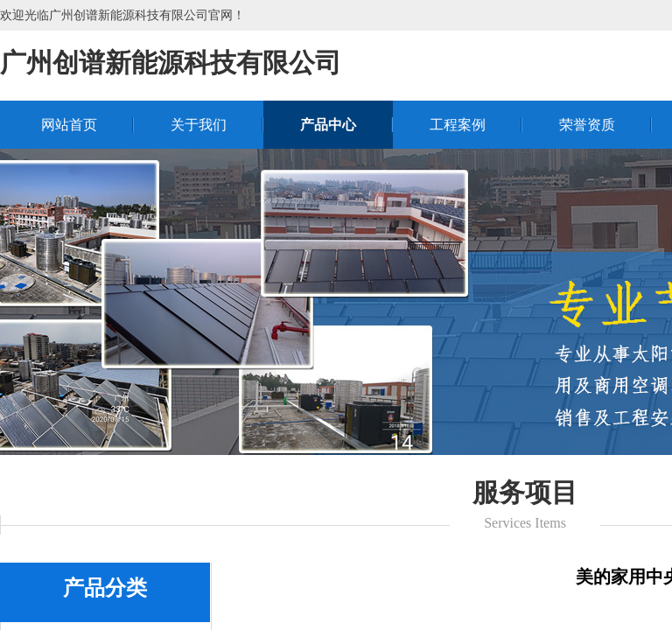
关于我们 (199, 125)
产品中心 (328, 125)
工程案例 (458, 125)
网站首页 (69, 125)
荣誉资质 (587, 125)
